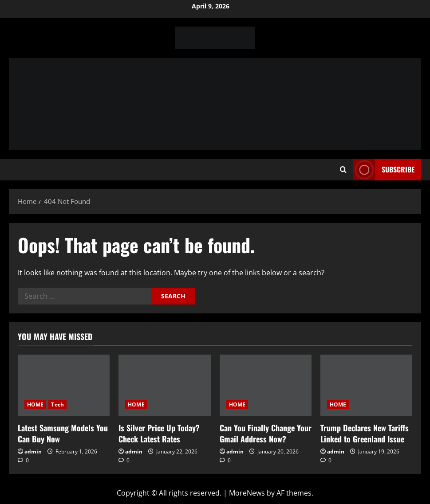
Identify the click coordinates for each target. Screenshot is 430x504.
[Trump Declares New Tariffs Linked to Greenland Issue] (366, 385)
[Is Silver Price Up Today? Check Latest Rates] (164, 385)
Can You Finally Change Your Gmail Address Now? (266, 433)
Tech (57, 404)
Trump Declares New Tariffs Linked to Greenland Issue (365, 433)
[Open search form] (343, 170)
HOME (35, 404)
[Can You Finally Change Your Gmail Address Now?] (266, 385)
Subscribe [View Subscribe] (384, 170)
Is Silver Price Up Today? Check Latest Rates (159, 433)
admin (33, 451)
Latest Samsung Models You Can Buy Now (63, 433)
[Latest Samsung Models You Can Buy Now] (64, 385)
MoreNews (247, 493)
